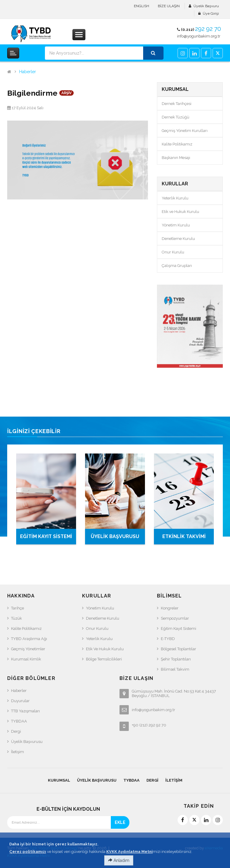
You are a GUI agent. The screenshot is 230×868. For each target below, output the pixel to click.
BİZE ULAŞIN (169, 6)
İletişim (18, 752)
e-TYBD (168, 639)
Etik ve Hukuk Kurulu (180, 212)
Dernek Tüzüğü (175, 117)
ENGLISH (142, 6)
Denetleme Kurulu (178, 239)
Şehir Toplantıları (176, 659)
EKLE (120, 822)
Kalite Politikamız (177, 144)
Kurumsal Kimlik (26, 659)
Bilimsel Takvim (175, 669)
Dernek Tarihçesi (177, 104)
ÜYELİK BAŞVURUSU (115, 536)
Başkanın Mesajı (176, 158)
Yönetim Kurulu (176, 225)
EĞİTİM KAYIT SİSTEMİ (46, 536)
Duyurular (20, 701)
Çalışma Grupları (177, 266)
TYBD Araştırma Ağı (29, 639)
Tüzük (16, 618)
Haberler (28, 72)
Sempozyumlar (175, 618)
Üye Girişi (211, 13)
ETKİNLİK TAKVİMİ (184, 536)
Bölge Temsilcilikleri (104, 659)
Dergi (16, 731)
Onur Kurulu (173, 252)
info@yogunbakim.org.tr (199, 36)
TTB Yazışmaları (25, 711)
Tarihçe (18, 608)
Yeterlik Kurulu (175, 198)
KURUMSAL (59, 780)
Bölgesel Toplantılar (178, 649)
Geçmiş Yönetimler (28, 649)
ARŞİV (66, 93)
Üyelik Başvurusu (27, 742)
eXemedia (214, 848)
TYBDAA (19, 721)
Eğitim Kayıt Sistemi (178, 629)
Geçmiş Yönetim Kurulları (185, 131)
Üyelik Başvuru (206, 6)
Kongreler (170, 608)
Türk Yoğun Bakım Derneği (53, 848)
